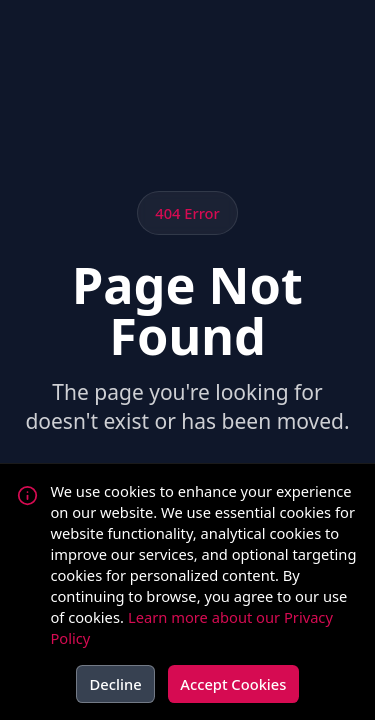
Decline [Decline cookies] (116, 684)
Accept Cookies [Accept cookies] (233, 684)
